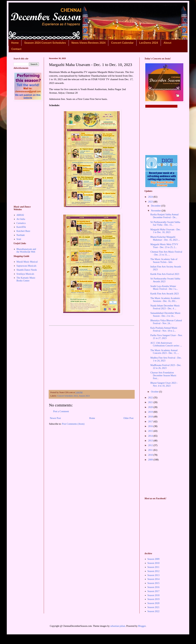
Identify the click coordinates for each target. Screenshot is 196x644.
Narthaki (21, 235)
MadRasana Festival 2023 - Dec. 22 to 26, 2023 (166, 367)
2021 (151, 402)
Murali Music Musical (27, 262)
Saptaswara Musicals (27, 266)
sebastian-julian (118, 626)
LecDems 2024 (149, 43)
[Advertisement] (92, 357)
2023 (151, 202)
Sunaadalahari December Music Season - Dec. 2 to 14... (166, 314)
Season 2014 (154, 579)
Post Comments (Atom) (73, 424)
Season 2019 (154, 599)
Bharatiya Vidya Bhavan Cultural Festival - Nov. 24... (166, 322)
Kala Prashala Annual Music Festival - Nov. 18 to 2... (164, 329)
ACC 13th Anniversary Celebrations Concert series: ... (166, 344)
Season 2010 (154, 563)
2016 (151, 426)
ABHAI (20, 215)
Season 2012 (154, 571)
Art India (21, 219)
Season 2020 (154, 603)
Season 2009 (154, 559)
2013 (151, 441)
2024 (151, 197)
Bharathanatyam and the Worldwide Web (26, 251)
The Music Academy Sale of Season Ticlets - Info (164, 261)
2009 (151, 460)
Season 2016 (154, 587)
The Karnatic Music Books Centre (26, 279)
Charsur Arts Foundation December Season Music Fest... (163, 375)
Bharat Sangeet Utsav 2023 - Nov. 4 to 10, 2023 (164, 384)
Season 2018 (154, 595)
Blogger (142, 626)
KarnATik (21, 227)
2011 (151, 450)
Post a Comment (61, 411)
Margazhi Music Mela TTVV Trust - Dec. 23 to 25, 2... (164, 246)
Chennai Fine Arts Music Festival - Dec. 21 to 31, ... (166, 253)
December (156, 206)
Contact (16, 49)
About (167, 43)
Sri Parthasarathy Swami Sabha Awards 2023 (165, 280)
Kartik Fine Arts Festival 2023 (165, 274)
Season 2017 (154, 591)
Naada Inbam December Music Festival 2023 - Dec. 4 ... (165, 307)
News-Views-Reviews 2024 (89, 43)
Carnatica (21, 223)
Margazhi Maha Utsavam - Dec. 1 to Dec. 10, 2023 (166, 231)
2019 (151, 412)
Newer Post (55, 418)
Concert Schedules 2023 (67, 396)
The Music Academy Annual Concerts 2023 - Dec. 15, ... (165, 352)
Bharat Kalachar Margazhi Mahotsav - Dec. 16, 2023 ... (165, 238)
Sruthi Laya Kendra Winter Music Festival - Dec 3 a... (164, 288)
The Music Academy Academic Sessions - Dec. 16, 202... (165, 300)
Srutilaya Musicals (25, 274)
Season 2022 (154, 611)
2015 (151, 431)
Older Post (129, 418)
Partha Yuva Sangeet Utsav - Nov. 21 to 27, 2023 (166, 337)
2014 (151, 436)
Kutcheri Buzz (23, 231)
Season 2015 (154, 583)
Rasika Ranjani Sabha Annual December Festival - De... (164, 216)
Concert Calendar (122, 43)
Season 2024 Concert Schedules (45, 43)
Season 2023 (84, 396)
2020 (151, 407)
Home (15, 43)
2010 (151, 455)
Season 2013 (154, 575)
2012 (151, 445)
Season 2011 (154, 567)
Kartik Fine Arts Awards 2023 (164, 294)
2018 (151, 417)
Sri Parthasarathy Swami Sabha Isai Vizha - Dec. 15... (165, 224)
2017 (151, 422)
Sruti (19, 239)
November (156, 211)
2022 (151, 398)
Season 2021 (154, 607)
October (155, 392)
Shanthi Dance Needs (27, 270)
